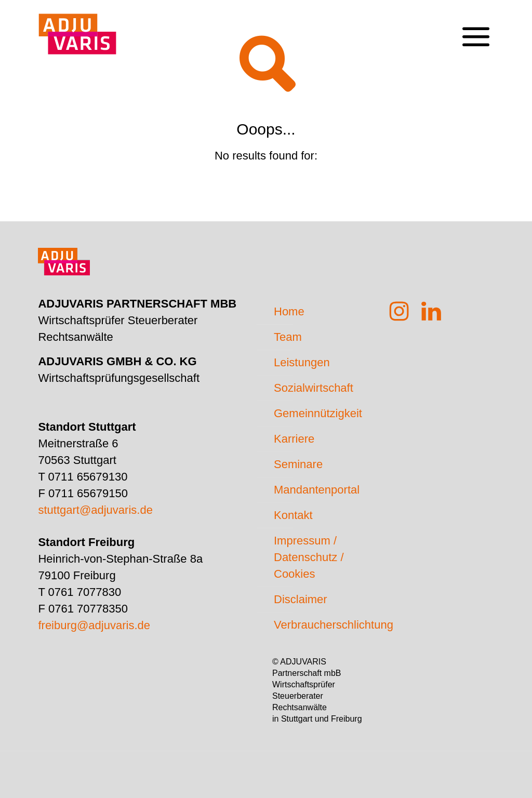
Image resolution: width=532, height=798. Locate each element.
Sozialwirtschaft (314, 388)
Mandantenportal (317, 490)
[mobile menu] (475, 29)
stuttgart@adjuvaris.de (95, 510)
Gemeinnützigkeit (318, 413)
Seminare (298, 464)
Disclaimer (301, 599)
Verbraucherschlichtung (323, 625)
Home (289, 311)
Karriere (294, 439)
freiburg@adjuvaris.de (94, 625)
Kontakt (293, 515)
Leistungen (302, 362)
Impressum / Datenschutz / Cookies (309, 557)
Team (288, 337)
